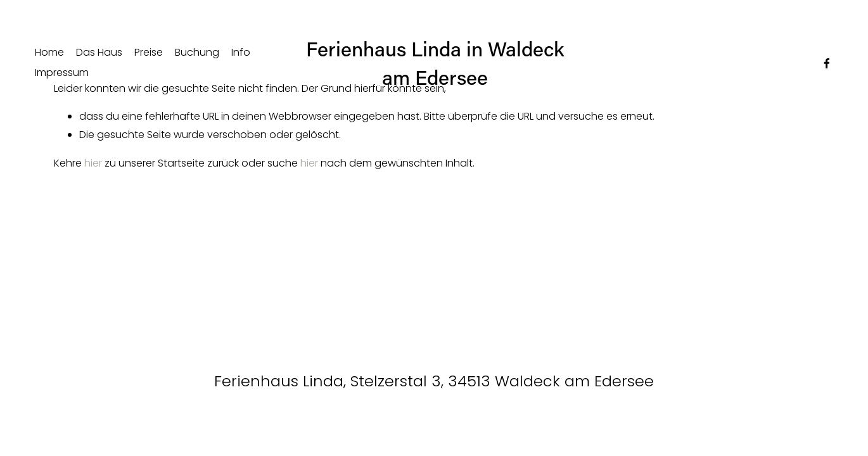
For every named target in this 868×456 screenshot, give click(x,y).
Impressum (62, 73)
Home (49, 52)
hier (93, 163)
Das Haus (99, 52)
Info (241, 52)
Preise (149, 52)
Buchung (197, 52)
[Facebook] (827, 63)
